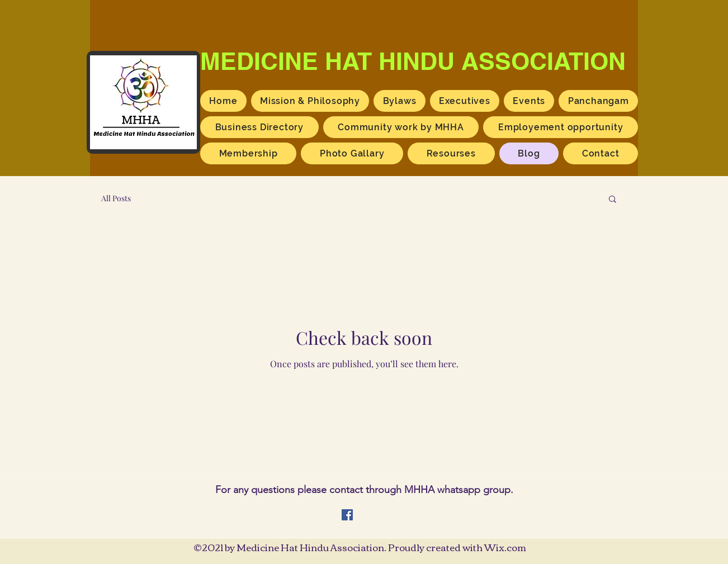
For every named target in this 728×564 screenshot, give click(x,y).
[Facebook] (347, 515)
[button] (613, 200)
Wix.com (505, 547)
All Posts (116, 198)
